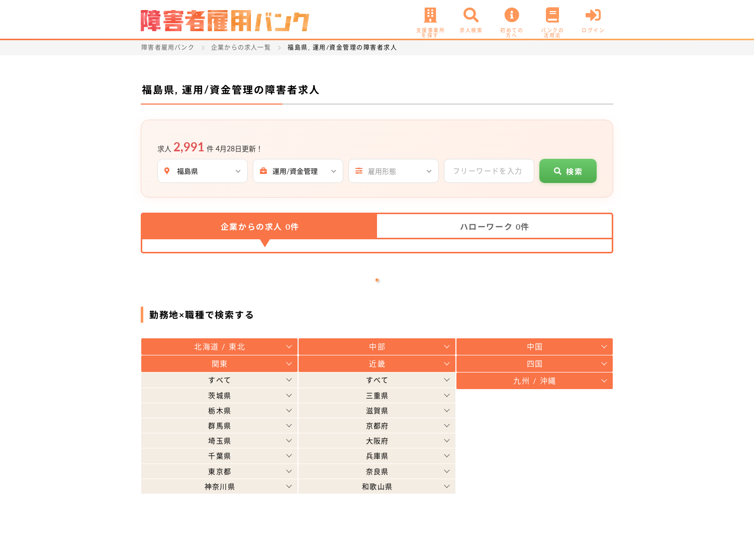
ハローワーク (495, 226)
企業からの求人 (260, 226)
